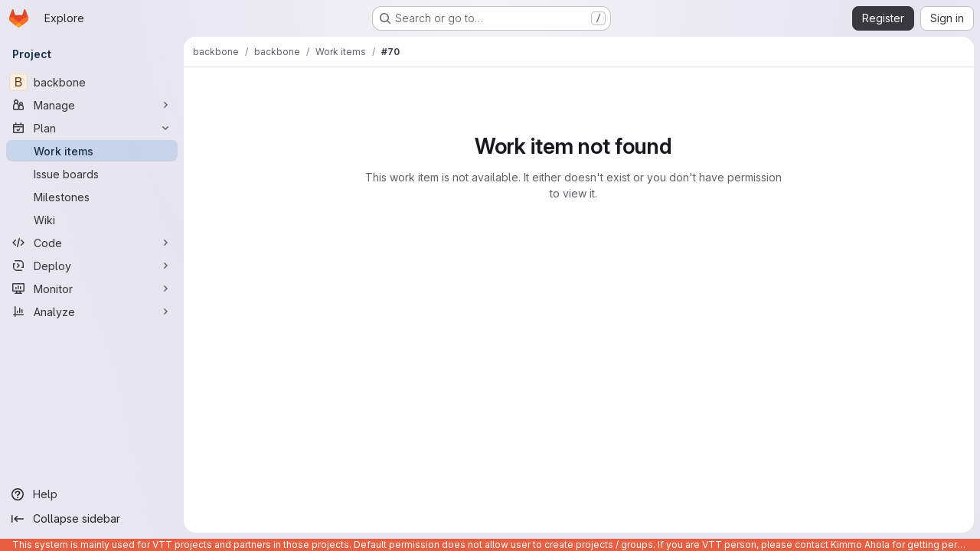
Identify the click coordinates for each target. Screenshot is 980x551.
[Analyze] (92, 311)
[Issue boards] (92, 174)
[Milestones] (92, 197)
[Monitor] (92, 289)
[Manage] (92, 105)
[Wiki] (92, 220)
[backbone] (92, 82)
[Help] (92, 494)
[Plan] (92, 128)
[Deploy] (92, 266)
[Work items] (92, 151)
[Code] (92, 243)
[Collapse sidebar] (92, 519)
